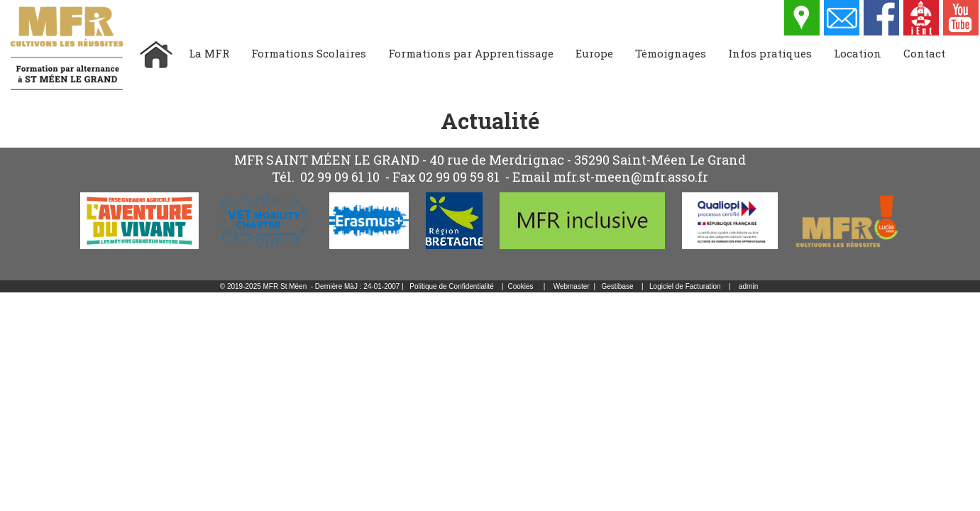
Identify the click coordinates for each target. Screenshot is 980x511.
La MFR (209, 53)
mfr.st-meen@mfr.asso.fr (631, 177)
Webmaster (572, 286)
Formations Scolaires (309, 53)
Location (858, 53)
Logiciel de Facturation (685, 286)
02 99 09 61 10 (340, 177)
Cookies (520, 286)
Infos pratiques (770, 53)
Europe (594, 53)
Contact (924, 53)
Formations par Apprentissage (471, 53)
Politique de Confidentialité (451, 286)
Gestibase (618, 286)
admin (748, 286)
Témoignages (671, 53)
